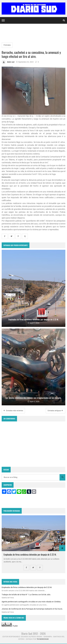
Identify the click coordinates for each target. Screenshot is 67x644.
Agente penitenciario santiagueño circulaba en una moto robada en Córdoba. (31, 602)
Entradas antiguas (55, 411)
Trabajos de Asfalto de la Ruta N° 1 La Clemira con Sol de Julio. (26, 595)
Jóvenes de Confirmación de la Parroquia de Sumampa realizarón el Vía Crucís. (32, 609)
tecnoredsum (43, 639)
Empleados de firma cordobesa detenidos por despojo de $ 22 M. (30, 554)
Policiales (7, 45)
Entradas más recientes (13, 411)
